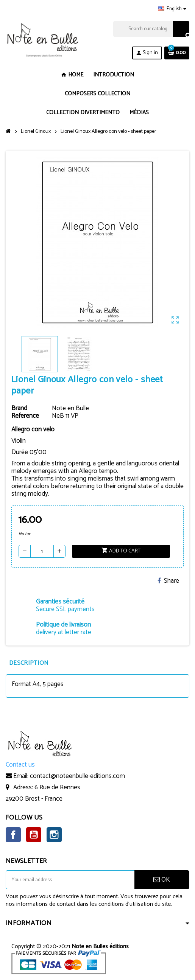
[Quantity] (42, 551)
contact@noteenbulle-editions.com (77, 776)
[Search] (151, 29)
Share (168, 581)
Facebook (13, 835)
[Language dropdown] (172, 9)
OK (162, 880)
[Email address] (70, 880)
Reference (25, 416)
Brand (19, 408)
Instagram (54, 835)
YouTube (34, 835)
